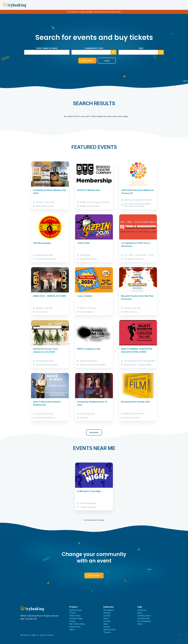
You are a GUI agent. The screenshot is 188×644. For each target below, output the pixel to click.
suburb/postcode (94, 48)
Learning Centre (144, 616)
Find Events (84, 61)
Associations (109, 610)
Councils (107, 616)
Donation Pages (76, 618)
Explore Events (76, 610)
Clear (104, 61)
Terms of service (47, 635)
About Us (24, 635)
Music (106, 624)
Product (73, 613)
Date (141, 48)
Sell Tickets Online (77, 624)
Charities (107, 613)
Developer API (143, 618)
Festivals (107, 621)
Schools (107, 627)
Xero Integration (144, 621)
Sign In (72, 629)
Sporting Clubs (110, 629)
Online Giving (75, 616)
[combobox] (94, 52)
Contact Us (142, 610)
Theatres (107, 632)
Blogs (140, 613)
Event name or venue (47, 48)
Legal (34, 635)
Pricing (72, 621)
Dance (106, 618)
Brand (140, 624)
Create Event (94, 575)
